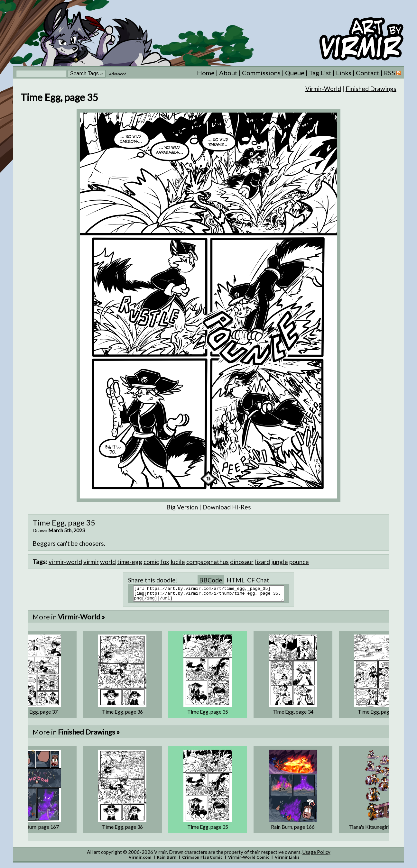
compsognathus (208, 562)
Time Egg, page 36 (122, 714)
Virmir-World (323, 89)
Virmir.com (140, 860)
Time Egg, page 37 (37, 714)
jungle (280, 562)
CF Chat (258, 580)
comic (151, 562)
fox (165, 562)
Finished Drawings (371, 89)
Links (344, 73)
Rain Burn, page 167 (37, 830)
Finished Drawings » (89, 735)
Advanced (118, 74)
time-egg (130, 562)
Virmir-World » (81, 620)
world (108, 562)
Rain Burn (167, 860)
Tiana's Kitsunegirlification (378, 830)
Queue (295, 73)
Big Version (182, 507)
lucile (178, 562)
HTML (236, 580)
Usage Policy (316, 855)
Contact (368, 73)
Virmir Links (287, 860)
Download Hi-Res (227, 507)
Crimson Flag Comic (202, 860)
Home (206, 73)
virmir (91, 562)
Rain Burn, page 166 (293, 830)
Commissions (261, 73)
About (228, 73)
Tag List (320, 73)
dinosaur (242, 562)
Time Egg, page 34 (293, 714)
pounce (299, 562)
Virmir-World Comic (249, 860)
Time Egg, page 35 (208, 714)
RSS (392, 73)
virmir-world (65, 562)
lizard (262, 562)
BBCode (211, 580)
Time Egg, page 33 (378, 714)
